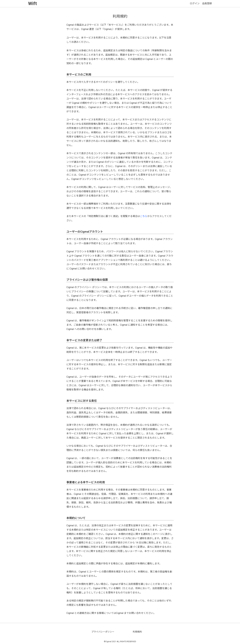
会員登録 (207, 3)
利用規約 (137, 632)
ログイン (195, 3)
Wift (33, 3)
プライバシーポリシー (103, 632)
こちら (144, 216)
